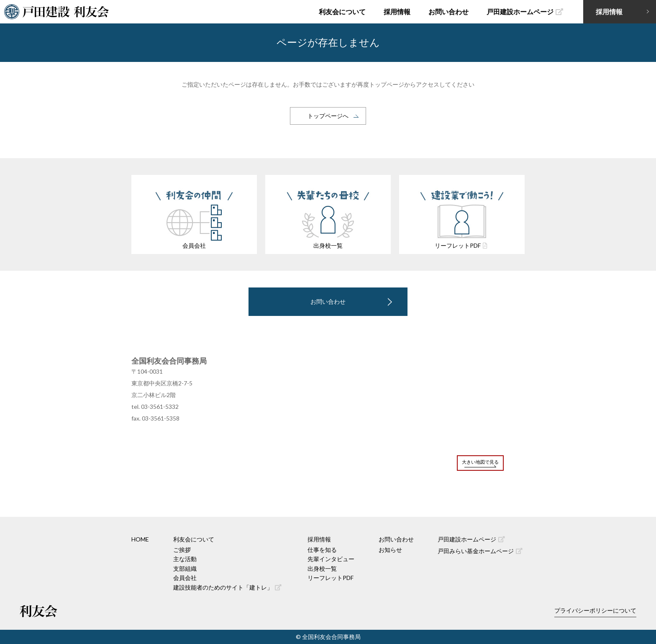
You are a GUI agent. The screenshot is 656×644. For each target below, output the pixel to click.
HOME (140, 539)
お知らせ (390, 550)
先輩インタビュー (331, 559)
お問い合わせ (448, 12)
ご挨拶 (182, 550)
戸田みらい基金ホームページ (480, 551)
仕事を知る (322, 550)
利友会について (342, 12)
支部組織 (185, 568)
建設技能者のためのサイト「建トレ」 (227, 587)
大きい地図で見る (480, 462)
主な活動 (185, 559)
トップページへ (328, 116)
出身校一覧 (322, 568)
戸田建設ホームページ (525, 12)
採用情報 (397, 12)
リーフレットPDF (331, 578)
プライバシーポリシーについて (595, 610)
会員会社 (185, 578)
